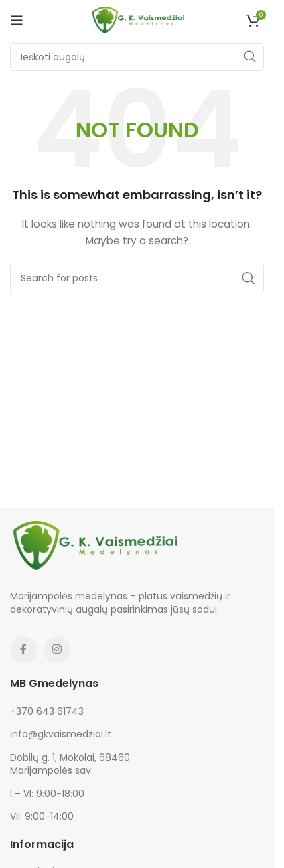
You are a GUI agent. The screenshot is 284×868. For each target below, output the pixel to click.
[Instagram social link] (57, 650)
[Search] (137, 57)
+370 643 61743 (47, 711)
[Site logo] (137, 19)
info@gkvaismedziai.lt (61, 734)
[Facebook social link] (23, 650)
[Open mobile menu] (17, 20)
